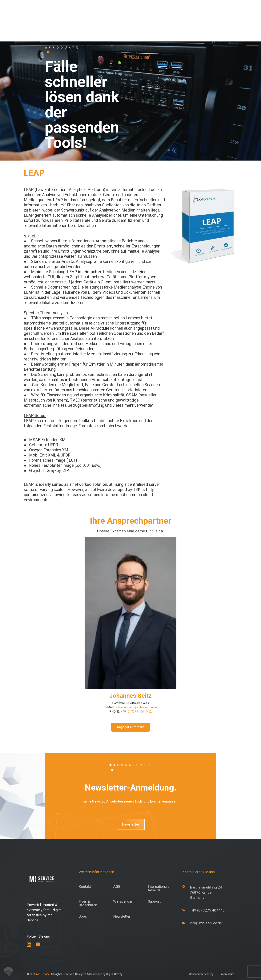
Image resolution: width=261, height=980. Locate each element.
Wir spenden (123, 901)
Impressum (227, 974)
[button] (8, 972)
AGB (117, 887)
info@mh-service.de (206, 923)
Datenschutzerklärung (200, 974)
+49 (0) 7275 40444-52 (136, 712)
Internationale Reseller (159, 888)
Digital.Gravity (114, 974)
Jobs (83, 916)
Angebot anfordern (130, 727)
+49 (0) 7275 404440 (207, 910)
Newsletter (131, 824)
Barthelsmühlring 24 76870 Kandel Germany (206, 892)
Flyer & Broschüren (88, 903)
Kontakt (85, 887)
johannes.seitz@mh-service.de (136, 707)
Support (154, 901)
